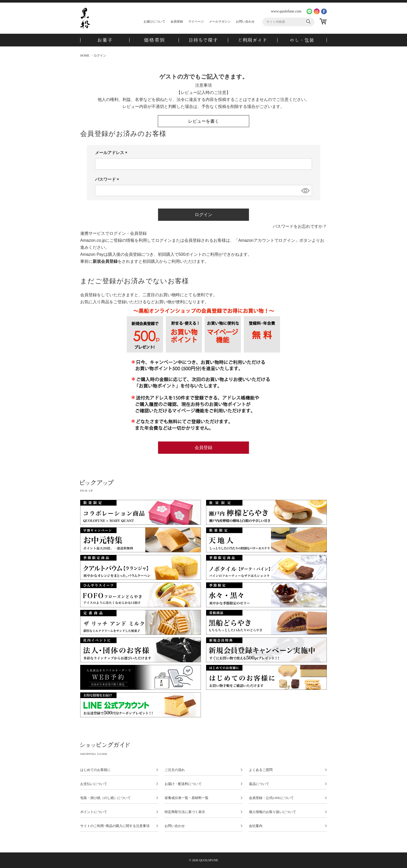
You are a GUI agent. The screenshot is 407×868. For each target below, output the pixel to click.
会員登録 (177, 22)
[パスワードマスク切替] (305, 191)
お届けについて (154, 22)
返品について (259, 784)
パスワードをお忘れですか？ (300, 226)
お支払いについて (94, 784)
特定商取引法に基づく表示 (185, 812)
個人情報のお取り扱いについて (273, 812)
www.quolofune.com (286, 11)
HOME (85, 56)
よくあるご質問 (261, 770)
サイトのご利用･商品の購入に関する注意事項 (115, 826)
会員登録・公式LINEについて (271, 798)
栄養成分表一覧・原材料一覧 (186, 798)
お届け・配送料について (183, 784)
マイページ (196, 22)
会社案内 (256, 826)
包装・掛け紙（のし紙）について (106, 798)
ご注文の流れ (175, 770)
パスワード (108, 179)
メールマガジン (220, 22)
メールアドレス (112, 153)
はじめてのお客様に (95, 770)
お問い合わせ (245, 22)
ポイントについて (94, 812)
